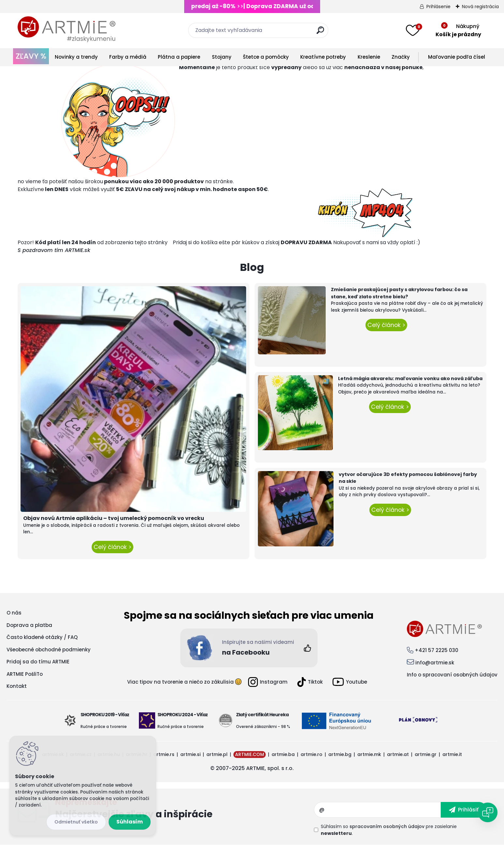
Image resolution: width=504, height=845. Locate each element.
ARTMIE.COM (250, 754)
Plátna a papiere (179, 57)
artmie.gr (426, 754)
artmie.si (190, 754)
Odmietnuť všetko (76, 822)
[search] (320, 33)
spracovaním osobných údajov (387, 826)
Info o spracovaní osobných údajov (452, 675)
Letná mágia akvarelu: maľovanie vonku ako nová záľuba (410, 378)
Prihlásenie (438, 7)
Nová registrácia (480, 7)
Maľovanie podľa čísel (457, 57)
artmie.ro (311, 754)
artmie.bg (340, 754)
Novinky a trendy (76, 57)
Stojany (222, 57)
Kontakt (17, 686)
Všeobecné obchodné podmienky (49, 650)
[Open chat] (488, 812)
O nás (14, 613)
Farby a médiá (128, 57)
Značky (401, 57)
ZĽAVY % (31, 56)
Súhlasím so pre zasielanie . (389, 830)
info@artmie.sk (435, 663)
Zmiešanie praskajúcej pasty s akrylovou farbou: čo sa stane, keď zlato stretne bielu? (399, 293)
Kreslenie (369, 57)
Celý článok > (112, 547)
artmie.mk (369, 754)
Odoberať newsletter (185, 810)
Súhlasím (130, 822)
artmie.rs (164, 754)
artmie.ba (283, 754)
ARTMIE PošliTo (25, 674)
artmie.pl (217, 754)
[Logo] (67, 29)
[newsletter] (464, 810)
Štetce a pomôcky (266, 57)
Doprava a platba (29, 625)
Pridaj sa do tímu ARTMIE (38, 662)
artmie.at (398, 754)
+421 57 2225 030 (437, 650)
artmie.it (452, 754)
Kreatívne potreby (323, 57)
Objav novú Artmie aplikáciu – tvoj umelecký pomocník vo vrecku (114, 518)
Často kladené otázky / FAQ (42, 637)
